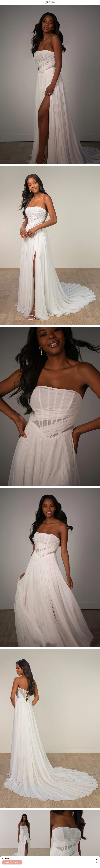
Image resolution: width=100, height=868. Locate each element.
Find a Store (12, 862)
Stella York (50, 3)
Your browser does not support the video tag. (50, 838)
